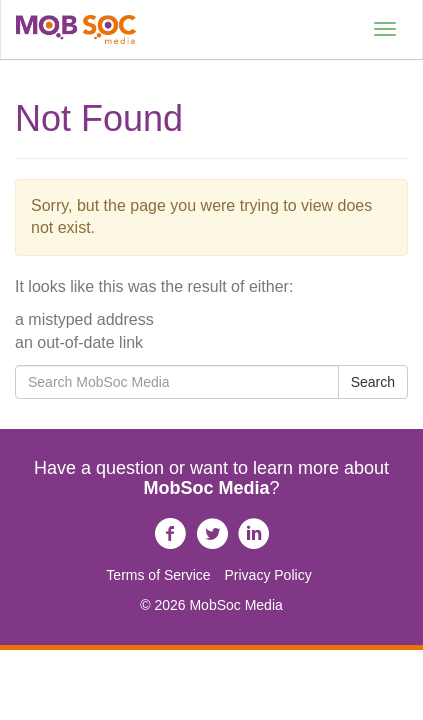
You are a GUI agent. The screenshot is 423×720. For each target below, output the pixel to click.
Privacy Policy (268, 575)
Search (373, 382)
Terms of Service (158, 575)
